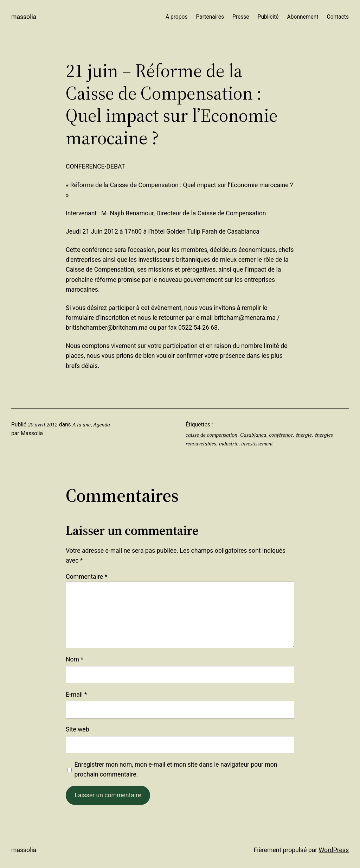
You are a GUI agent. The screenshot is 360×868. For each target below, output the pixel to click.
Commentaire (86, 577)
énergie (304, 435)
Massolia (24, 17)
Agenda (102, 425)
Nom (75, 659)
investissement (257, 443)
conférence (281, 435)
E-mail (76, 695)
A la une (82, 425)
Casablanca (253, 435)
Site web (78, 729)
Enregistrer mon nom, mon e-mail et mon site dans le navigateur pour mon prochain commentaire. (176, 769)
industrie (229, 443)
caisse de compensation (211, 435)
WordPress (334, 850)
